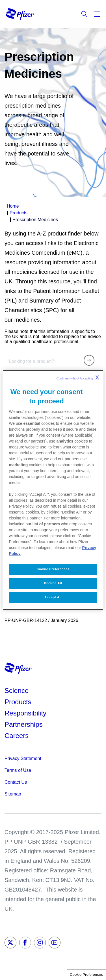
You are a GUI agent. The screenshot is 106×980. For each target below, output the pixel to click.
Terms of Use (18, 770)
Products (18, 702)
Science (17, 691)
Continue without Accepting (78, 377)
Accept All (53, 597)
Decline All (53, 583)
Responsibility (25, 713)
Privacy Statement (23, 758)
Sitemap (13, 794)
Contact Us (16, 782)
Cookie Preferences (86, 975)
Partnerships (24, 724)
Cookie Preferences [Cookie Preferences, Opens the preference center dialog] (53, 569)
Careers (17, 736)
